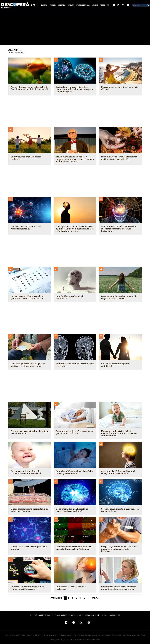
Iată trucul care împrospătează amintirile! (115, 365)
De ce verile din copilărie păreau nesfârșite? (26, 158)
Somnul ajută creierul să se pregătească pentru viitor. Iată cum (74, 432)
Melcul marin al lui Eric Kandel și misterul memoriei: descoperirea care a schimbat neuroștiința (74, 159)
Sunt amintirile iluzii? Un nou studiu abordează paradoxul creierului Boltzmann (118, 229)
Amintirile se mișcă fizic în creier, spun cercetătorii (74, 365)
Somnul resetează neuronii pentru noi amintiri (29, 548)
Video (102, 5)
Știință (53, 5)
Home (11, 53)
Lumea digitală (82, 5)
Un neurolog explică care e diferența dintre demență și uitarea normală (118, 586)
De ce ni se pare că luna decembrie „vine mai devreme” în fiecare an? (29, 297)
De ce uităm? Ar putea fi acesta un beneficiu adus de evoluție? (72, 510)
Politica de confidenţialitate (41, 613)
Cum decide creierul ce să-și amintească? (75, 296)
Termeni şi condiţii (75, 613)
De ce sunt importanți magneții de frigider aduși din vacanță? (27, 586)
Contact (103, 613)
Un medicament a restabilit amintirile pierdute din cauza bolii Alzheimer (74, 548)
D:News (45, 5)
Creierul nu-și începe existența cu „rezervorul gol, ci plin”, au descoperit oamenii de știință (73, 89)
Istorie (94, 5)
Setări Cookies (113, 613)
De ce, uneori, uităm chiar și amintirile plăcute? (119, 88)
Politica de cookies (60, 613)
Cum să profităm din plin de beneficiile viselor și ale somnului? (74, 472)
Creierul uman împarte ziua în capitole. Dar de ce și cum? (119, 510)
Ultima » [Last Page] (95, 596)
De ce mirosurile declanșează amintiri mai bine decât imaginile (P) (119, 158)
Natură (71, 5)
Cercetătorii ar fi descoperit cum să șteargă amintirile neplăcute (117, 472)
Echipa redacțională (91, 613)
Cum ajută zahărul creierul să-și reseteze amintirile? (30, 228)
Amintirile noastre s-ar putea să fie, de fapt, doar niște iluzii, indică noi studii (29, 88)
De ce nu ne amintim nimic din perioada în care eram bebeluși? (29, 472)
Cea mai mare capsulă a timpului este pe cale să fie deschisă (29, 432)
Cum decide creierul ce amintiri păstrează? (71, 586)
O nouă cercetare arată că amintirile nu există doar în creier (29, 510)
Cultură (62, 5)
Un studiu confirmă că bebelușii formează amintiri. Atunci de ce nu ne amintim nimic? (119, 433)
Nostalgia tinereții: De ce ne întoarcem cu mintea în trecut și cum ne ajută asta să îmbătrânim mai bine (74, 229)
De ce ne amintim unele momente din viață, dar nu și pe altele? (119, 297)
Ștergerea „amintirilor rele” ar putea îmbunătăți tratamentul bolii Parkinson (120, 548)
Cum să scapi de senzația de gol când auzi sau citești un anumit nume (28, 365)
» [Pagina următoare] (88, 596)
